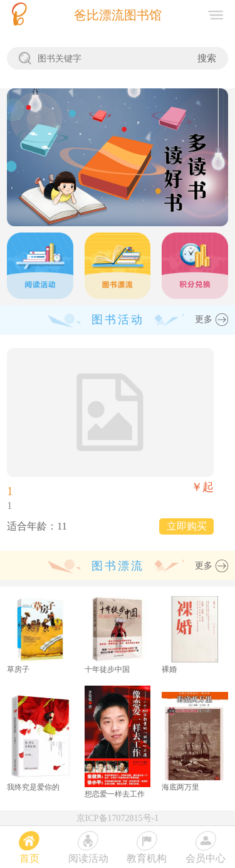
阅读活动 (88, 858)
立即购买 (187, 526)
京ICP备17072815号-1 (118, 818)
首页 (29, 858)
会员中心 (206, 858)
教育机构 (147, 858)
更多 (204, 319)
